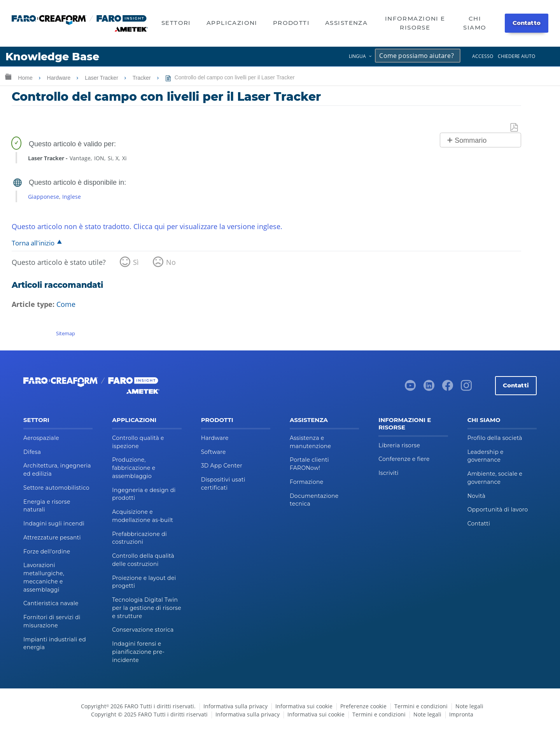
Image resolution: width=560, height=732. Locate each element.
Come (66, 304)
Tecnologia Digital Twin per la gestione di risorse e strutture (147, 608)
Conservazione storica (143, 630)
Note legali (469, 706)
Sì (136, 262)
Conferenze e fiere (404, 459)
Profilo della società (495, 438)
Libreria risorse (399, 445)
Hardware (60, 78)
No (171, 262)
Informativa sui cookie (304, 706)
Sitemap (66, 333)
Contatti (516, 385)
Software (213, 452)
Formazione (306, 482)
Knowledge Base (52, 57)
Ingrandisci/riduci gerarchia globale (8, 76)
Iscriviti (388, 473)
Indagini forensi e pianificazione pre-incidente (138, 652)
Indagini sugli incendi (54, 524)
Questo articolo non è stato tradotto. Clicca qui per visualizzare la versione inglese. (147, 226)
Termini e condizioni (421, 706)
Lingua (357, 56)
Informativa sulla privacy (235, 706)
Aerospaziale (41, 438)
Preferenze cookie (363, 706)
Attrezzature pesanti (52, 538)
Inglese (72, 197)
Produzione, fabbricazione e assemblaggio (134, 468)
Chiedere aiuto (516, 56)
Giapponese (44, 197)
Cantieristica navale (51, 603)
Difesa (32, 452)
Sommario (471, 140)
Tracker (143, 78)
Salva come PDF (514, 128)
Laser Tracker (102, 78)
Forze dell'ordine (47, 552)
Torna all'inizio (33, 243)
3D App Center (222, 466)
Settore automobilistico (56, 488)
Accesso (483, 56)
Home (26, 78)
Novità (477, 496)
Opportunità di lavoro (498, 510)
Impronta (461, 714)
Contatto (527, 23)
